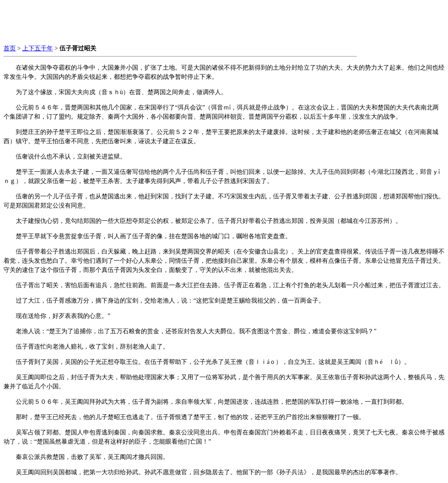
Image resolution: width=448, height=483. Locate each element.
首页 (10, 48)
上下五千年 (38, 48)
